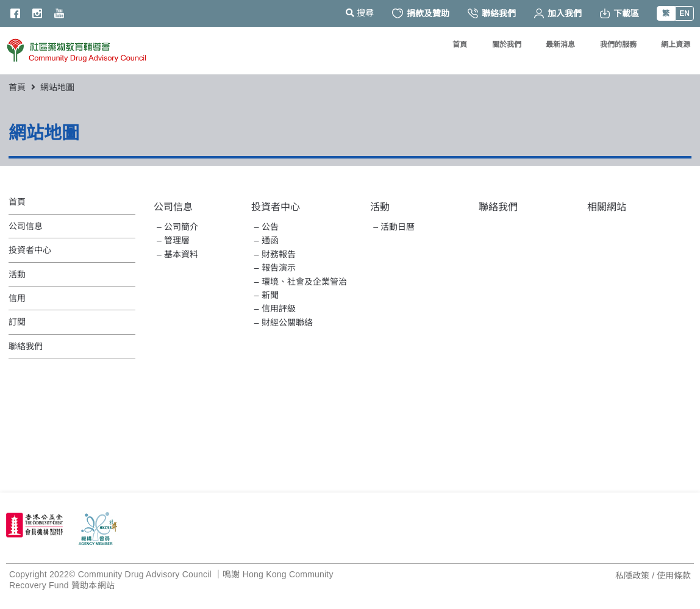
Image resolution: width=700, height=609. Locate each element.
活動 (380, 207)
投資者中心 (276, 207)
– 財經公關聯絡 (284, 322)
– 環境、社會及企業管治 (301, 282)
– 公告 (266, 227)
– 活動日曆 (394, 227)
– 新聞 (266, 295)
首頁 (17, 87)
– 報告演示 (275, 268)
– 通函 (266, 240)
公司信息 (173, 207)
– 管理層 (173, 240)
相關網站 (607, 207)
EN (684, 13)
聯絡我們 (492, 13)
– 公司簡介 (177, 227)
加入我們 (558, 13)
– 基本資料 (177, 254)
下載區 (620, 13)
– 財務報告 (275, 254)
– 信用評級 (275, 308)
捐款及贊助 (421, 13)
